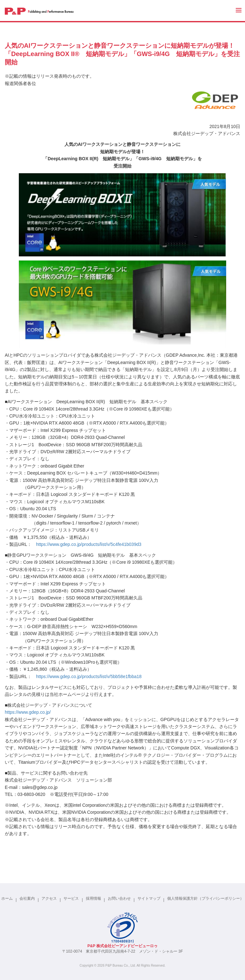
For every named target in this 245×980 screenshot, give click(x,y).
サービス (71, 898)
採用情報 (93, 898)
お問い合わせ (119, 898)
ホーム (7, 898)
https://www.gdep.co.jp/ (28, 712)
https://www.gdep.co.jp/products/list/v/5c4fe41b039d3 (89, 544)
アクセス (49, 898)
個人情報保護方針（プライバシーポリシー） (205, 898)
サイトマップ (149, 898)
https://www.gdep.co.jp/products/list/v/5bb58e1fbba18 (89, 676)
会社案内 (27, 898)
